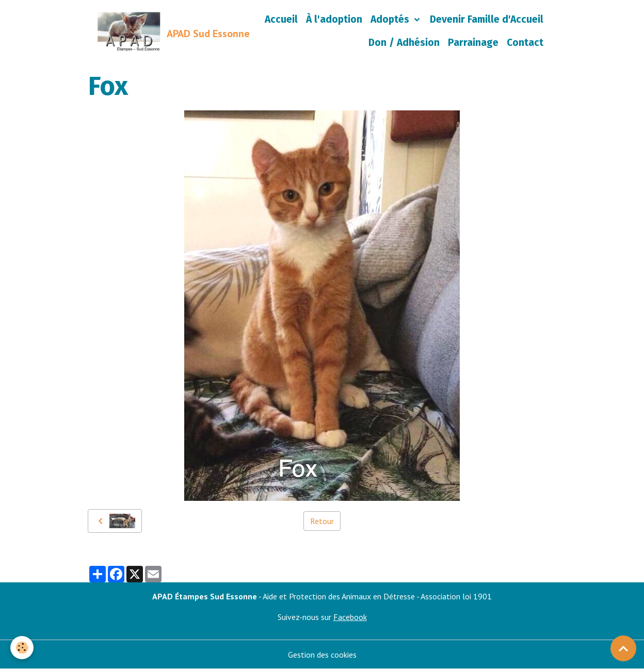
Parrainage (473, 43)
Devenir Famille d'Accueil (487, 19)
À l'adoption (334, 19)
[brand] (151, 31)
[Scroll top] (623, 648)
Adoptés (391, 19)
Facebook (350, 617)
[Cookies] (22, 648)
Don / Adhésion (404, 43)
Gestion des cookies (322, 655)
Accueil (281, 19)
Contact (525, 43)
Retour (322, 521)
